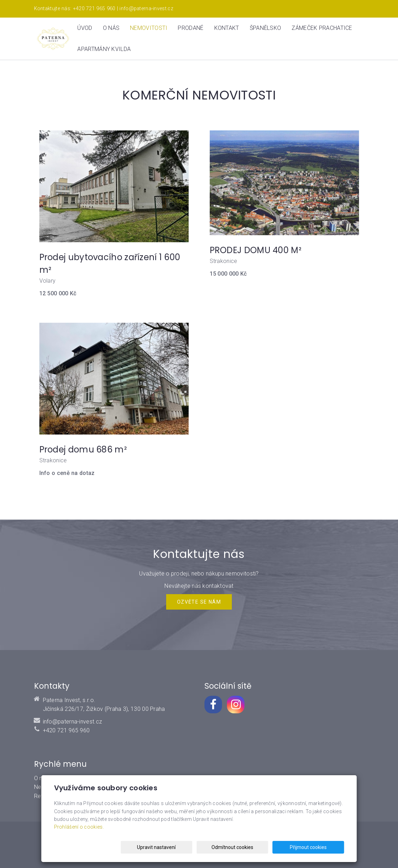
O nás (111, 28)
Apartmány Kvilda (104, 49)
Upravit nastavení (201, 847)
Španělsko (266, 28)
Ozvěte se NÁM (199, 602)
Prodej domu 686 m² (83, 449)
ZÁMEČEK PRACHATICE (322, 28)
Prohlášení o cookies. (79, 827)
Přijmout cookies (317, 847)
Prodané (191, 28)
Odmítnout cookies (259, 847)
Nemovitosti (149, 28)
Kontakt (227, 28)
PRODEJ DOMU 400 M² (256, 250)
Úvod (85, 28)
